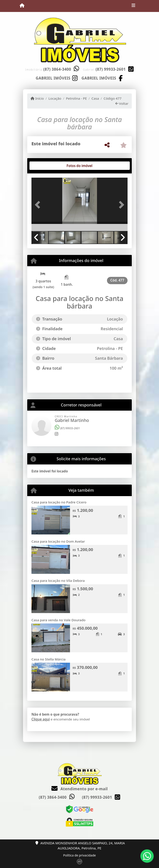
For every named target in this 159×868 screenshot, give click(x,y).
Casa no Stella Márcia (48, 659)
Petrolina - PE (77, 98)
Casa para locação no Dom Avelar (58, 541)
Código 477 (113, 98)
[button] (39, 205)
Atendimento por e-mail (80, 789)
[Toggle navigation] (133, 6)
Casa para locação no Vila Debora (58, 581)
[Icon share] (57, 78)
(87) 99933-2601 (111, 69)
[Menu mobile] (22, 6)
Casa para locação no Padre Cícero (59, 502)
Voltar (122, 103)
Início (37, 98)
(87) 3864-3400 (57, 69)
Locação (55, 98)
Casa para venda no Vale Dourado (58, 620)
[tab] (46, 166)
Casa (95, 98)
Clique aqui (41, 719)
